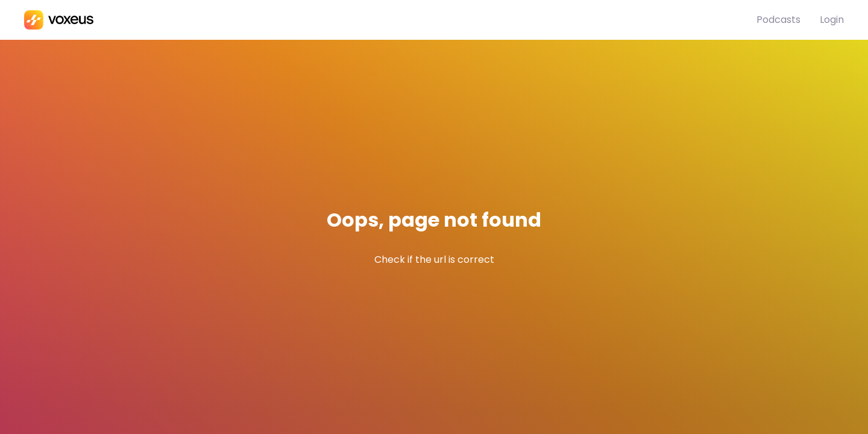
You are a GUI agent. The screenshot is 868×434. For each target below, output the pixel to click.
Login (832, 20)
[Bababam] (390, 20)
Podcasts (778, 20)
